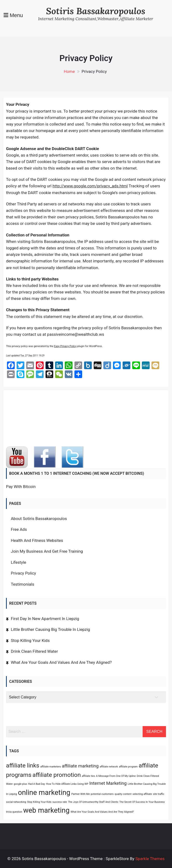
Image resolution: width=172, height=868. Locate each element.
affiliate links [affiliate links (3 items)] (23, 765)
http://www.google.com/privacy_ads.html (90, 186)
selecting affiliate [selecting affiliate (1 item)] (142, 794)
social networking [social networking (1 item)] (16, 802)
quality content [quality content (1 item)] (123, 794)
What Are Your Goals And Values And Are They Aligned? (61, 662)
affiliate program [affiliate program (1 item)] (128, 767)
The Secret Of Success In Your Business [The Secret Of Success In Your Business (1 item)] (142, 802)
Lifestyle (19, 562)
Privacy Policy (23, 573)
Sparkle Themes (150, 859)
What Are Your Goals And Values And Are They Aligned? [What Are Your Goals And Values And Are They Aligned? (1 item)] (102, 812)
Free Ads (19, 529)
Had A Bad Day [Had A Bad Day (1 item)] (36, 784)
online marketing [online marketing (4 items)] (44, 792)
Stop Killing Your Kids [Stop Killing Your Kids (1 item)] (39, 802)
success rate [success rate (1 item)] (60, 802)
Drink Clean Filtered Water (34, 651)
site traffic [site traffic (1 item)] (159, 794)
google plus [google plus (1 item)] (20, 784)
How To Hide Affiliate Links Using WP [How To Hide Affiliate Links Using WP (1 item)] (67, 784)
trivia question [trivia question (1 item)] (14, 812)
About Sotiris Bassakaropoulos (39, 519)
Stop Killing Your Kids (30, 640)
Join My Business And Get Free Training (47, 551)
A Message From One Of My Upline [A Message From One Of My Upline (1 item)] (116, 776)
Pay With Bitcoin (21, 487)
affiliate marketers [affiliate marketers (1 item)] (51, 767)
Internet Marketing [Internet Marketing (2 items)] (108, 783)
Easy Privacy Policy (65, 346)
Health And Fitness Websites (37, 540)
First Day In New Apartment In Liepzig (45, 619)
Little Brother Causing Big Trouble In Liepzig (50, 629)
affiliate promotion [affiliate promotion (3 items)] (57, 775)
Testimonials (23, 584)
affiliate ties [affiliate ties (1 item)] (89, 776)
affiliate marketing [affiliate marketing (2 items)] (80, 766)
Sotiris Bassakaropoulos (96, 11)
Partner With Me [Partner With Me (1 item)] (81, 794)
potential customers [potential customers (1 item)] (102, 794)
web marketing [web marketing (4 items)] (46, 810)
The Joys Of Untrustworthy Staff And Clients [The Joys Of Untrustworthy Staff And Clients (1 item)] (93, 802)
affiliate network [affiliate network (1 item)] (109, 767)
